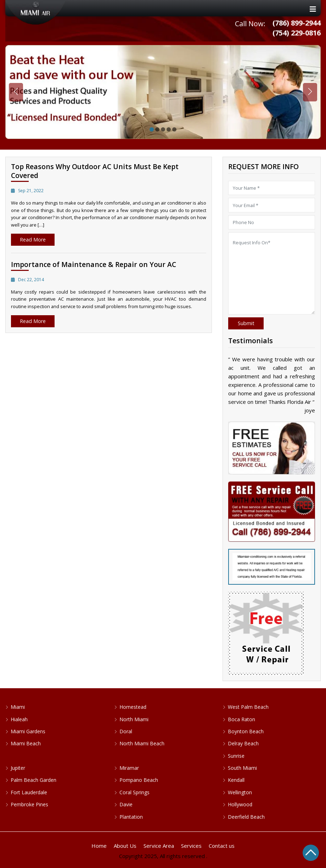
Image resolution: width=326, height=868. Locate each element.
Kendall (236, 780)
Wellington (240, 792)
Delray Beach (243, 743)
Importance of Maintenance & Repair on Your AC (94, 264)
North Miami (134, 719)
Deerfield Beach (246, 817)
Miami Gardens (28, 731)
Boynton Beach (246, 731)
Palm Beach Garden (33, 780)
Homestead (133, 707)
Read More (33, 240)
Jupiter (18, 768)
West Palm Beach (248, 707)
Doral (126, 731)
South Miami (242, 768)
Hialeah (19, 719)
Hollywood (240, 804)
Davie (126, 804)
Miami (18, 707)
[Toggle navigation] (163, 9)
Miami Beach (26, 743)
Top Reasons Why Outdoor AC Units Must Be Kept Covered (95, 171)
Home (99, 846)
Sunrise (236, 756)
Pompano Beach (139, 780)
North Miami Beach (142, 743)
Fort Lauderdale (29, 792)
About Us (125, 846)
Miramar (129, 768)
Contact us (222, 846)
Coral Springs (134, 792)
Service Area (159, 846)
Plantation (131, 817)
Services (191, 846)
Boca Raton (241, 719)
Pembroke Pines (29, 804)
